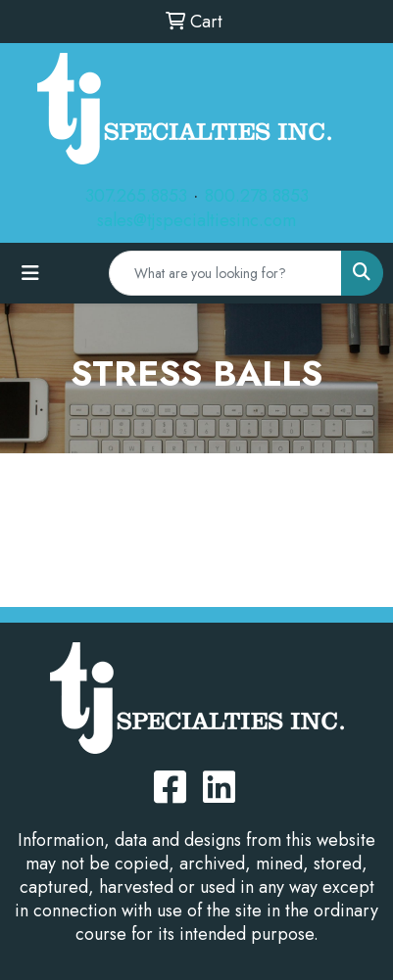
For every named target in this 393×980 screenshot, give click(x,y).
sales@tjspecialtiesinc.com (196, 220)
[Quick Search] (225, 273)
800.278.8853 (257, 196)
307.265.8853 (136, 196)
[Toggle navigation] (30, 274)
